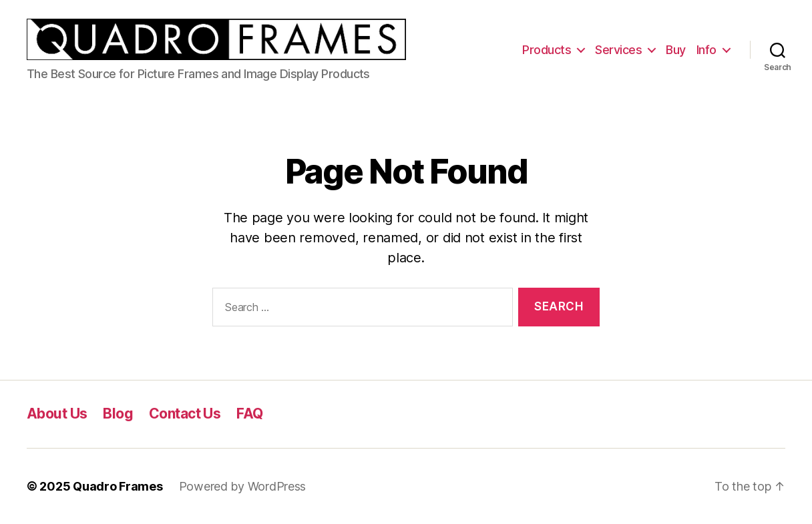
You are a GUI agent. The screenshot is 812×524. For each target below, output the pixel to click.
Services (618, 50)
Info (706, 50)
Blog (118, 414)
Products (547, 50)
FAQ (249, 414)
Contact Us (185, 414)
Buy (676, 50)
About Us (57, 414)
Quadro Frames (118, 486)
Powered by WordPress (243, 486)
